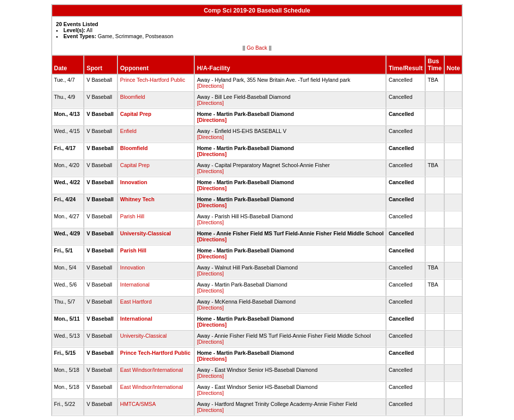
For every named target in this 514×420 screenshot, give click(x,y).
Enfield (128, 131)
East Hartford (136, 302)
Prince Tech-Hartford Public (153, 80)
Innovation (134, 182)
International (135, 285)
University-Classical (145, 233)
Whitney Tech (137, 199)
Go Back (257, 48)
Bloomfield (133, 97)
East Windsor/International (151, 370)
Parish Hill (132, 216)
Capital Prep (136, 114)
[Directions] (210, 86)
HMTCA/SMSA (138, 404)
